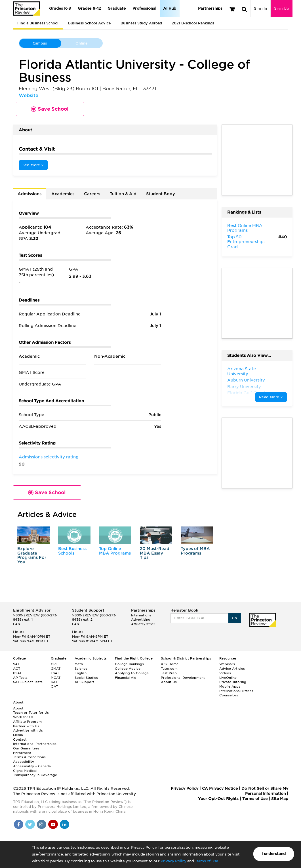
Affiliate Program (27, 722)
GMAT (56, 669)
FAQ (17, 624)
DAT (54, 682)
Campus (40, 43)
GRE (54, 664)
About (18, 708)
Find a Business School (38, 23)
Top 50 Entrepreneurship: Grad (246, 242)
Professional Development (183, 678)
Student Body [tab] (161, 194)
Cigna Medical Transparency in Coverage (35, 773)
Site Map (280, 799)
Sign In (260, 8)
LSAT (55, 673)
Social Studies (86, 678)
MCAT (56, 678)
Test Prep (169, 673)
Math (79, 664)
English (81, 673)
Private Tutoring (233, 682)
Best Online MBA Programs (245, 228)
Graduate (117, 8)
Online (82, 43)
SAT (16, 664)
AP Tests (20, 678)
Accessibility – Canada (32, 766)
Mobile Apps (230, 686)
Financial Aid (126, 678)
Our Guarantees (26, 748)
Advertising (141, 620)
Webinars (227, 664)
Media (18, 735)
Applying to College (132, 673)
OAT (54, 686)
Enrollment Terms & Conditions (29, 755)
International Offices (236, 691)
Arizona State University (242, 371)
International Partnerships (35, 744)
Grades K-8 (60, 8)
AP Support (84, 682)
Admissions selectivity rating (49, 457)
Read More (271, 397)
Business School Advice (90, 23)
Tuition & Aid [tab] (123, 194)
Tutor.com (169, 669)
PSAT (17, 673)
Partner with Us (26, 726)
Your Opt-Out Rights (218, 799)
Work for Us (23, 717)
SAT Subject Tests (28, 682)
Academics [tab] (63, 194)
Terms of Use (207, 861)
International (142, 615)
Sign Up (282, 8)
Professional (144, 8)
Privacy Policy (173, 861)
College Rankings (129, 664)
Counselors (229, 695)
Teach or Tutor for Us (31, 713)
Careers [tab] (92, 194)
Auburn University (246, 380)
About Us (169, 682)
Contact (20, 740)
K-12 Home (170, 664)
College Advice (128, 669)
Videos (225, 673)
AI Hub (170, 8)
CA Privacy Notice (220, 788)
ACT (17, 669)
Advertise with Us (28, 730)
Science (81, 669)
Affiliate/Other (143, 624)
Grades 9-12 (89, 8)
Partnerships (210, 8)
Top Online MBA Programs (115, 551)
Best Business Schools (72, 551)
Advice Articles (232, 669)
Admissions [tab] (30, 194)
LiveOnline (228, 678)
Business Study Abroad (141, 23)
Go (234, 618)
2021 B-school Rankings (193, 23)
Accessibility (24, 762)
